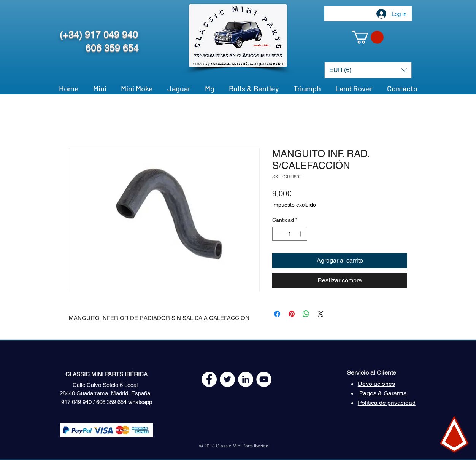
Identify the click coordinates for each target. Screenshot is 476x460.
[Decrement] (278, 234)
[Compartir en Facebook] (277, 314)
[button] (368, 37)
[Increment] (301, 234)
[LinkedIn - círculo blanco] (246, 379)
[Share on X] (321, 314)
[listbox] (368, 70)
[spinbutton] (290, 234)
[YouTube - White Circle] (264, 379)
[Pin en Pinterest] (292, 314)
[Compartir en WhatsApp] (306, 314)
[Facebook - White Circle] (209, 379)
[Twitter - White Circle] (227, 379)
